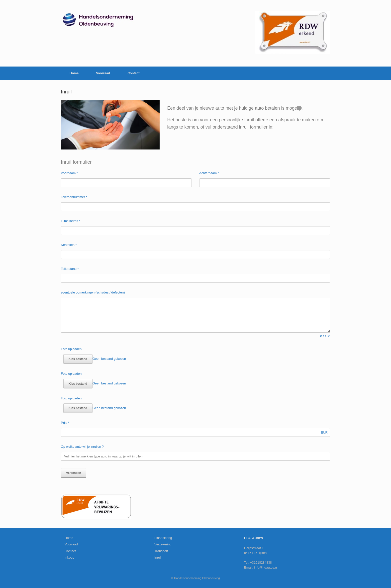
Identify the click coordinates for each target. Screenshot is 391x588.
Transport (161, 551)
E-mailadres (71, 221)
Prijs (65, 423)
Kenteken (69, 245)
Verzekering (163, 544)
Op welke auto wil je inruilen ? (82, 447)
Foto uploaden (71, 349)
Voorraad (103, 73)
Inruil (158, 557)
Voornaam (69, 173)
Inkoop (69, 557)
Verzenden (74, 473)
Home (74, 73)
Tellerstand (70, 269)
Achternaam (209, 173)
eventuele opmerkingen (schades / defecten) (93, 292)
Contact (133, 73)
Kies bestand (78, 359)
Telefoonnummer (74, 197)
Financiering (163, 538)
